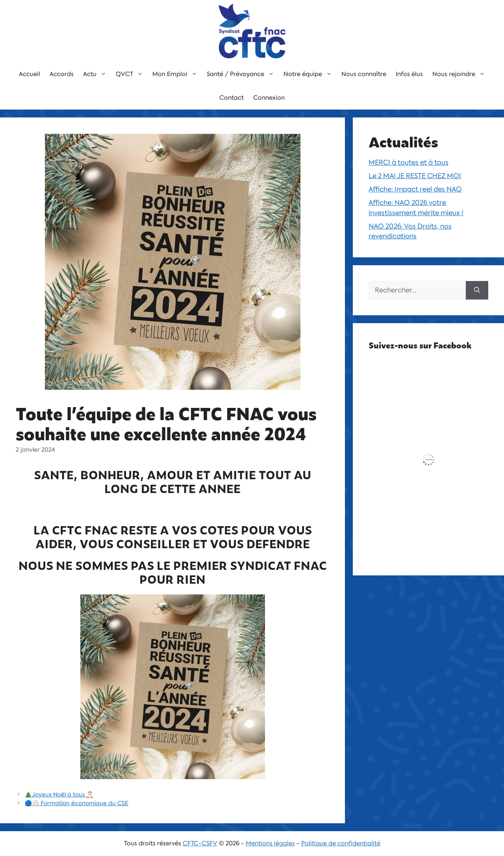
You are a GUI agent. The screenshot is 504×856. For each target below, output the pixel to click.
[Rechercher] (477, 290)
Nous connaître (364, 74)
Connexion (269, 98)
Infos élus (409, 74)
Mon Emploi (177, 74)
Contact (232, 98)
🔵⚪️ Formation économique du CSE (77, 803)
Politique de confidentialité (341, 843)
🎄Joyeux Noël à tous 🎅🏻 (59, 795)
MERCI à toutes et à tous (409, 162)
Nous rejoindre (461, 74)
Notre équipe (310, 74)
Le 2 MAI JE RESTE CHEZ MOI (415, 176)
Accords (62, 74)
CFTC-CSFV (200, 843)
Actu (97, 74)
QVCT (132, 74)
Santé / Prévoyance (243, 74)
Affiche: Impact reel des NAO (415, 189)
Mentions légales (270, 843)
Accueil (30, 74)
